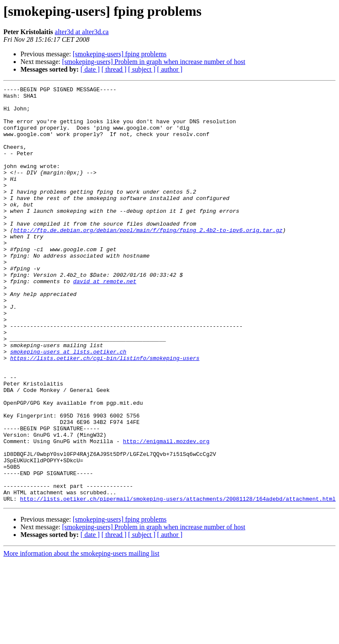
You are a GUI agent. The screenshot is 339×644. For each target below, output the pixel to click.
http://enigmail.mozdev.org (166, 513)
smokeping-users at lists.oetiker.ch (68, 405)
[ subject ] (142, 69)
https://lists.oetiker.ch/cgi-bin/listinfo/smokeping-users (105, 413)
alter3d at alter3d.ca (82, 32)
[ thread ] (114, 69)
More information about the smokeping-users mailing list (81, 637)
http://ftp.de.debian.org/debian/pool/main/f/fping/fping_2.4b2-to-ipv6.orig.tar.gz (148, 259)
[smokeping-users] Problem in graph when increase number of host (154, 62)
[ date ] (90, 69)
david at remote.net (105, 321)
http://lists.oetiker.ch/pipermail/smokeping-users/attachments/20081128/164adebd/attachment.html (178, 582)
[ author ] (170, 69)
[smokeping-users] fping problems (120, 54)
